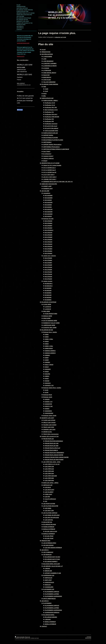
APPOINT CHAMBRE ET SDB (53, 573)
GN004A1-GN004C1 (50, 351)
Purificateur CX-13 (50, 105)
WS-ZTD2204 (48, 279)
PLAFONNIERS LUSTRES (52, 594)
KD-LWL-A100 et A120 (51, 531)
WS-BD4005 (48, 288)
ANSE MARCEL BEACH (50, 73)
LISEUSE (47, 568)
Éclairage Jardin (48, 397)
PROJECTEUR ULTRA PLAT (53, 448)
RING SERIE (46, 311)
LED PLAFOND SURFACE (50, 513)
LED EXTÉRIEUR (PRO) (50, 543)
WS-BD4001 (48, 293)
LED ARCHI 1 (45, 550)
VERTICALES (49, 578)
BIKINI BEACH (47, 77)
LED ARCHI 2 (45, 601)
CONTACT (44, 626)
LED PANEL (48, 508)
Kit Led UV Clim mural (51, 126)
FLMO (47, 89)
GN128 (47, 372)
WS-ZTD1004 (48, 272)
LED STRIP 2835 (49, 471)
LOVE (45, 59)
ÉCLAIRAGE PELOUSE (49, 524)
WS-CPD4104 (49, 242)
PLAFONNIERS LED (49, 589)
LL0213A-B (48, 307)
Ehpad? (45, 161)
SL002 (47, 392)
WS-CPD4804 (49, 249)
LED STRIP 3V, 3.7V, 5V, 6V (52, 464)
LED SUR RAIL (49, 520)
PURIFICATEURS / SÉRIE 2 (51, 101)
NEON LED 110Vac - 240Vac (51, 483)
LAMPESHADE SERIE (49, 325)
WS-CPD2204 (49, 244)
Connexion (89, 637)
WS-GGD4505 (49, 214)
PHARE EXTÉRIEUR (49, 527)
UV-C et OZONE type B (49, 170)
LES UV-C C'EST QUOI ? (50, 177)
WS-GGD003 (48, 200)
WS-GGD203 (48, 216)
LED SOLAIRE (45, 191)
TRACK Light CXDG (49, 427)
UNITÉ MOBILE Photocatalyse (51, 147)
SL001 (47, 390)
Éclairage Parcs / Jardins (50, 332)
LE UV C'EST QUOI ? (49, 175)
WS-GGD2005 (49, 202)
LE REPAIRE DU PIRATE (50, 66)
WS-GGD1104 (49, 209)
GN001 (47, 334)
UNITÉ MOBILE (47, 142)
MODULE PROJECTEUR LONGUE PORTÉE (57, 457)
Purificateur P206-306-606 (52, 117)
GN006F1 (47, 355)
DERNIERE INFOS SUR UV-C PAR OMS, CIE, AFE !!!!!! (58, 182)
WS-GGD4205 (49, 212)
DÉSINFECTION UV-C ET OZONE (50, 163)
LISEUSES (48, 619)
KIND (45, 87)
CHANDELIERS (49, 587)
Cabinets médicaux (48, 158)
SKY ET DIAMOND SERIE (50, 321)
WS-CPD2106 (49, 246)
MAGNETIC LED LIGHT (48, 418)
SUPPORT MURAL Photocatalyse (52, 145)
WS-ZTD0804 (48, 260)
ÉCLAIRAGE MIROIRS (51, 617)
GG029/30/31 (48, 411)
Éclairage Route (48, 395)
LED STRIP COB (49, 467)
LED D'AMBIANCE (48, 552)
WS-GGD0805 (49, 198)
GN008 (47, 360)
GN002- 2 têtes (49, 339)
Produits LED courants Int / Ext (50, 436)
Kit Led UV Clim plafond (51, 128)
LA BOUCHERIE (48, 57)
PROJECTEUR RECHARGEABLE (54, 441)
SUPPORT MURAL (48, 135)
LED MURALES (47, 555)
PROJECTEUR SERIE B (51, 450)
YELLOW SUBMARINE (49, 82)
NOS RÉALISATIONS (47, 54)
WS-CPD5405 (49, 237)
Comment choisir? (48, 156)
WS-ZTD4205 (48, 265)
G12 (46, 501)
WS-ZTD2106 (48, 274)
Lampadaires (47, 193)
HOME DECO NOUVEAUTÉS (49, 184)
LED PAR (47, 497)
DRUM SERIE (47, 318)
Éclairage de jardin (48, 219)
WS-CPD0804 (49, 223)
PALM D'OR (46, 75)
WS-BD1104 (48, 295)
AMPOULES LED (48, 485)
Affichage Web (88, 638)
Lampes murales (48, 281)
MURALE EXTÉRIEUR (49, 529)
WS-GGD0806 (49, 195)
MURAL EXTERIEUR (50, 624)
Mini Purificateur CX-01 (51, 110)
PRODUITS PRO (46, 541)
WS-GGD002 (48, 205)
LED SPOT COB (49, 511)
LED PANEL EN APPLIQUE (52, 515)
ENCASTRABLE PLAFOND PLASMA (53, 140)
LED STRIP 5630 (49, 480)
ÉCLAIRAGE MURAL (49, 615)
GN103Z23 (48, 369)
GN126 (47, 341)
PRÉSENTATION (46, 52)
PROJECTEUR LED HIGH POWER (54, 460)
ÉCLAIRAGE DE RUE (47, 330)
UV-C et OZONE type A (49, 168)
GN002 (47, 337)
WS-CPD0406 (49, 221)
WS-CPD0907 (49, 226)
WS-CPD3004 (49, 228)
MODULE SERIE (48, 316)
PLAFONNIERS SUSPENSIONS (53, 596)
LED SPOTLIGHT (50, 490)
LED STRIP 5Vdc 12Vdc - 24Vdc (52, 462)
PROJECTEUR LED (48, 439)
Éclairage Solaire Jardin (50, 416)
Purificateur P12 (49, 112)
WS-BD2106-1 (49, 284)
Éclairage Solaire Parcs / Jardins (52, 388)
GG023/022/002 (49, 413)
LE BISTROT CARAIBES (50, 63)
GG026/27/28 (48, 404)
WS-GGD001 (48, 207)
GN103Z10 (48, 383)
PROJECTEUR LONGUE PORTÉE (54, 455)
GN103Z (47, 381)
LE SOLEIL (46, 68)
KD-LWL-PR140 (49, 536)
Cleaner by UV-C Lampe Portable (52, 165)
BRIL (45, 96)
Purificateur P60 (49, 121)
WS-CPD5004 (49, 240)
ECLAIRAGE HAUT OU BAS (53, 557)
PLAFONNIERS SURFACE (52, 592)
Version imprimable (20, 637)
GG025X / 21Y (49, 402)
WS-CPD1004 (49, 235)
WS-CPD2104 (49, 233)
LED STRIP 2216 (49, 469)
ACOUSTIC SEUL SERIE (50, 328)
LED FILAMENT (49, 492)
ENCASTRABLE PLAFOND (50, 138)
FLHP (46, 91)
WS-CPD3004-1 (49, 230)
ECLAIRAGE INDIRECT (51, 562)
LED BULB (48, 487)
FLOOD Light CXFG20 (49, 420)
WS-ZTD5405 (48, 270)
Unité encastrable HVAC (51, 131)
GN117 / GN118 (49, 365)
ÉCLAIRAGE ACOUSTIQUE (49, 302)
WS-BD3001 (48, 297)
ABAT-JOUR (48, 580)
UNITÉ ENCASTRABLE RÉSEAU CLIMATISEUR (56, 149)
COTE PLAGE (47, 80)
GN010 (47, 344)
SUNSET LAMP (47, 186)
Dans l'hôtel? (47, 151)
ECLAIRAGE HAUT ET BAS (52, 559)
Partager (20, 110)
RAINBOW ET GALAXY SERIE (51, 323)
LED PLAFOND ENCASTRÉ (51, 506)
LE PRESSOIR (47, 70)
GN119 (47, 367)
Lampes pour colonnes (49, 256)
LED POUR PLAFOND (49, 504)
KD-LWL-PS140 (49, 538)
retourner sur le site (61, 37)
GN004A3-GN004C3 (50, 353)
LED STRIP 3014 (49, 473)
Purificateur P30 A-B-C (51, 114)
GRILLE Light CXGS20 (49, 423)
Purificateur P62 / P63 (51, 107)
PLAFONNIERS (47, 603)
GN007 (47, 358)
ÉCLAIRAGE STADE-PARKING (50, 84)
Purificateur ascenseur (51, 124)
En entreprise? (47, 154)
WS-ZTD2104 (48, 267)
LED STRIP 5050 (49, 478)
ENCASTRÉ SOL (48, 522)
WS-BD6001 (48, 300)
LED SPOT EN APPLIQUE (52, 517)
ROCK (45, 94)
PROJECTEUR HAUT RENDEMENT (54, 453)
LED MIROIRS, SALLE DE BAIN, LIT (53, 566)
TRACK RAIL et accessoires (51, 434)
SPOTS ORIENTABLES (49, 599)
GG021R (47, 399)
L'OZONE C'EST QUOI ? (50, 179)
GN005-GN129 (49, 348)
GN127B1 (47, 374)
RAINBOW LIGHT (48, 189)
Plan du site (28, 637)
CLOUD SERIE (47, 304)
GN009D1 (47, 362)
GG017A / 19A (49, 406)
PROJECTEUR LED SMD (52, 446)
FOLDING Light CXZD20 (50, 425)
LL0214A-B (48, 309)
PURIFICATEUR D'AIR (47, 98)
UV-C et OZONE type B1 (50, 172)
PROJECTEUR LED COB (52, 443)
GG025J (47, 409)
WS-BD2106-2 (49, 286)
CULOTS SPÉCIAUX (50, 499)
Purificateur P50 (49, 119)
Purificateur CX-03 (50, 103)
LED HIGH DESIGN (48, 545)
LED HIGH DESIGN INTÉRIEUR (53, 548)
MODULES (48, 585)
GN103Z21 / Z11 (49, 385)
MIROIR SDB (48, 571)
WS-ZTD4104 (48, 277)
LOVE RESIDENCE (48, 61)
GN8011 (47, 376)
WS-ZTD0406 (48, 258)
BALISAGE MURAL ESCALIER (51, 564)
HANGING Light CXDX (49, 429)
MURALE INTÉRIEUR (49, 534)
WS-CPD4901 (49, 251)
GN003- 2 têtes (49, 346)
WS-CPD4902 (49, 253)
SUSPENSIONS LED (49, 575)
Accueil (43, 50)
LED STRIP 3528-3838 (51, 476)
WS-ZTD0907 (48, 263)
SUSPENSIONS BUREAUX (52, 612)
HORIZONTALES (49, 582)
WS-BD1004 (48, 290)
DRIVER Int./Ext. (48, 432)
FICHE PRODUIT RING (51, 314)
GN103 (47, 379)
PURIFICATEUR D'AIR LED (50, 133)
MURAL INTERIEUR (50, 622)
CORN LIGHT (48, 494)
